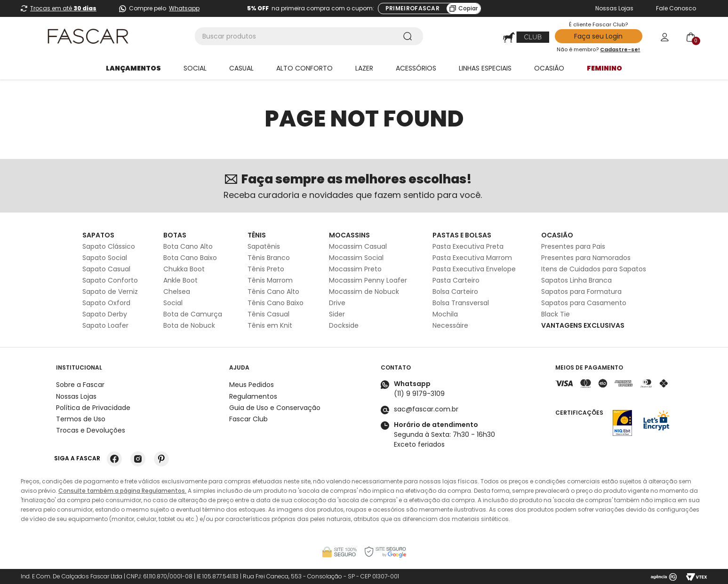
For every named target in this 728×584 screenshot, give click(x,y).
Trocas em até (63, 8)
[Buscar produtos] (409, 36)
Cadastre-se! (620, 49)
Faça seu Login (598, 36)
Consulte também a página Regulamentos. (122, 491)
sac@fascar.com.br (426, 409)
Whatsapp (184, 8)
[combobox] (309, 36)
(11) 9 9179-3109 (419, 394)
